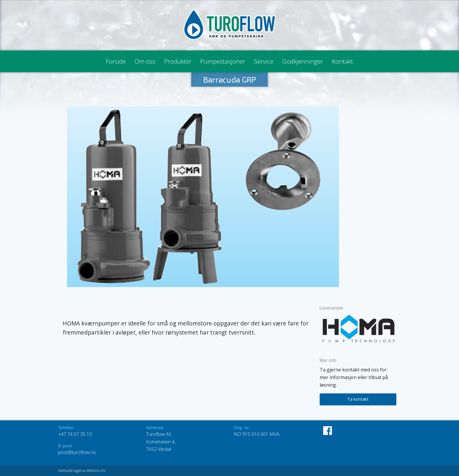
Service (264, 61)
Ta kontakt (358, 399)
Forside (116, 61)
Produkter (178, 61)
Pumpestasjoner (223, 61)
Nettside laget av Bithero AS (82, 470)
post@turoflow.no (77, 452)
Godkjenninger (303, 61)
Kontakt (342, 61)
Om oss (145, 61)
